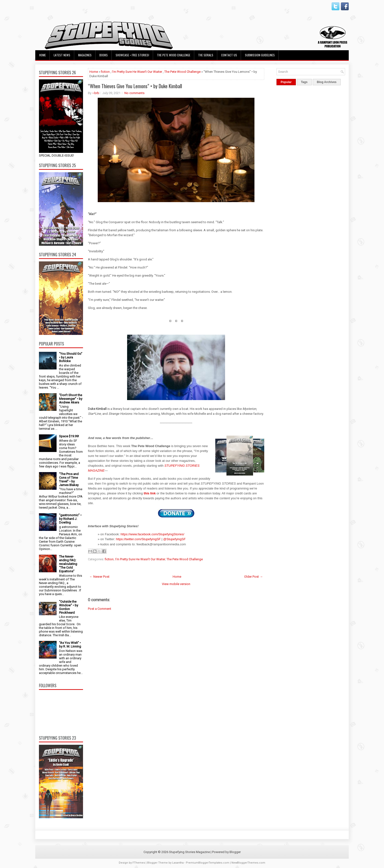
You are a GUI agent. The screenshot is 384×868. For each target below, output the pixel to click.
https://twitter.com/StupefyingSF (138, 539)
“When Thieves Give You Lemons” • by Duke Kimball (135, 86)
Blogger (235, 852)
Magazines (85, 55)
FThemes (139, 863)
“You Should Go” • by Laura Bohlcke (71, 357)
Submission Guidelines (260, 55)
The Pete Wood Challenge (174, 55)
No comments (134, 93)
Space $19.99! (69, 436)
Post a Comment (100, 609)
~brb (96, 93)
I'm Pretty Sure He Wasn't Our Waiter (137, 72)
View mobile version (176, 584)
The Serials (206, 55)
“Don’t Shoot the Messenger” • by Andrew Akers (71, 399)
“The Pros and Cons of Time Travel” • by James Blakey (69, 479)
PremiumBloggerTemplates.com (208, 863)
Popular (286, 82)
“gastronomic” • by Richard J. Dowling (70, 519)
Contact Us (229, 55)
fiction (105, 72)
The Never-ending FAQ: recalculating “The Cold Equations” (68, 564)
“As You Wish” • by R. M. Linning (70, 645)
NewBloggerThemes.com (248, 863)
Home (42, 55)
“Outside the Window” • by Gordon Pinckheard (69, 607)
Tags (304, 82)
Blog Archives (327, 82)
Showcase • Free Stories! (132, 55)
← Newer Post (99, 577)
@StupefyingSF (174, 539)
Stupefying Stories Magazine (189, 852)
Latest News (62, 55)
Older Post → (253, 577)
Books (104, 55)
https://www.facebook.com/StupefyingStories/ (152, 534)
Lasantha (178, 863)
